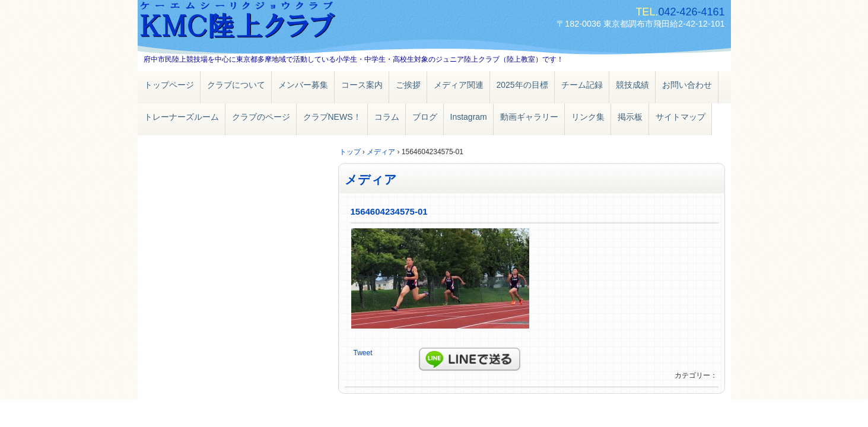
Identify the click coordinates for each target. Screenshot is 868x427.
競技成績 (632, 85)
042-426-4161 (691, 12)
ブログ (425, 117)
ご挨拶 (408, 85)
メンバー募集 (303, 85)
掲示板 (630, 117)
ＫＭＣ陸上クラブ (274, 22)
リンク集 (588, 117)
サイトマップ (681, 117)
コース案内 (362, 85)
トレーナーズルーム (182, 117)
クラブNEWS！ (332, 117)
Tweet (363, 353)
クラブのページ (261, 117)
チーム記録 (582, 85)
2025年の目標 (522, 85)
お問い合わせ (687, 85)
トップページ (169, 85)
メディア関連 (459, 85)
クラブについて (236, 85)
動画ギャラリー (529, 117)
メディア (371, 179)
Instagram (469, 117)
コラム (387, 117)
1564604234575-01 (389, 211)
